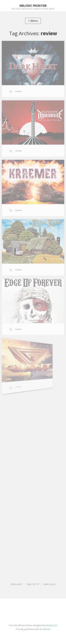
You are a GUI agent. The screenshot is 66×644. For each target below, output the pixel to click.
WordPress (45, 629)
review (18, 91)
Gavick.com (51, 625)
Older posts (16, 584)
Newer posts (49, 584)
